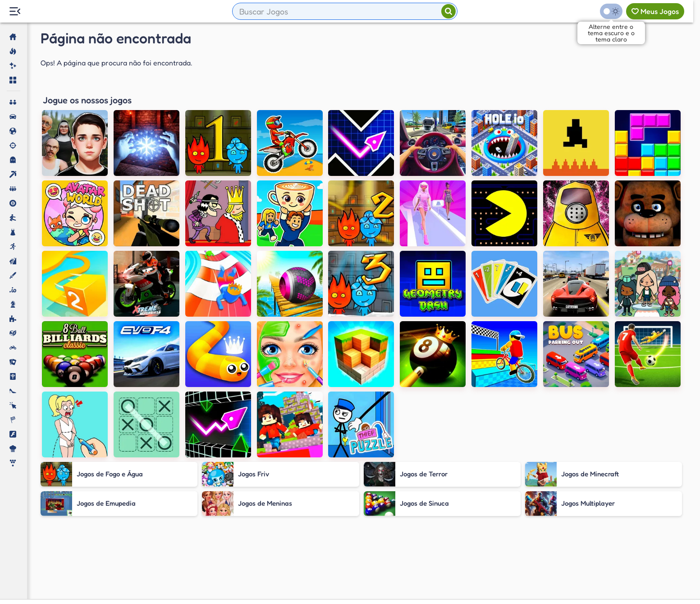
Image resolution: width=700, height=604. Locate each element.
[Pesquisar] (448, 11)
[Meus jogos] (655, 11)
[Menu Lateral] (15, 12)
